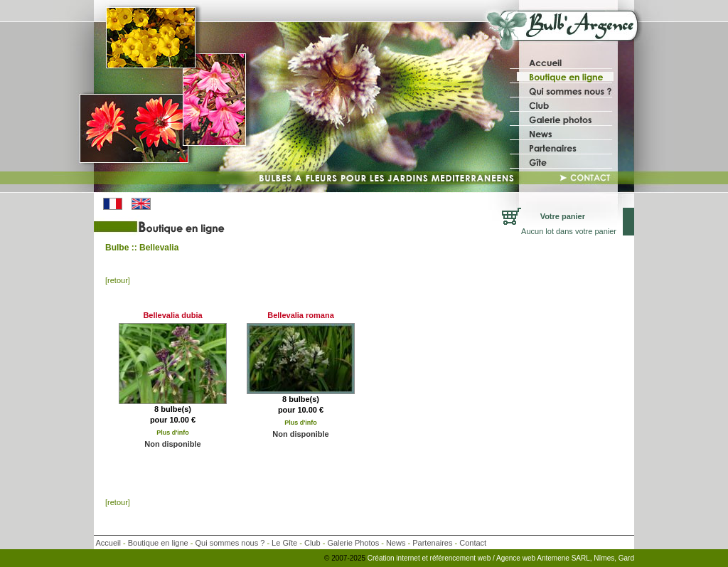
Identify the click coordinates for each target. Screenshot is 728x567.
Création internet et (398, 558)
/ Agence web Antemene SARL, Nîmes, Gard (563, 558)
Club (312, 543)
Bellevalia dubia (172, 315)
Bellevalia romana (301, 315)
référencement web (461, 558)
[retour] (118, 280)
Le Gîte (284, 543)
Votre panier (563, 216)
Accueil (108, 543)
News (396, 543)
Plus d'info (173, 433)
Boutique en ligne (158, 543)
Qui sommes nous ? (230, 543)
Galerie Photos (353, 543)
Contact (473, 543)
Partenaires (432, 543)
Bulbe (117, 248)
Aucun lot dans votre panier (569, 231)
